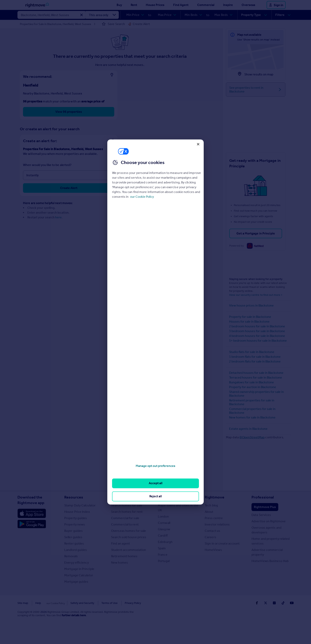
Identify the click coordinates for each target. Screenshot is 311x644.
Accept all (156, 483)
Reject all (156, 496)
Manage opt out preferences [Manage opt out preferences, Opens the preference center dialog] (155, 466)
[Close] (198, 144)
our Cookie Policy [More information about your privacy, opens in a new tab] (142, 197)
